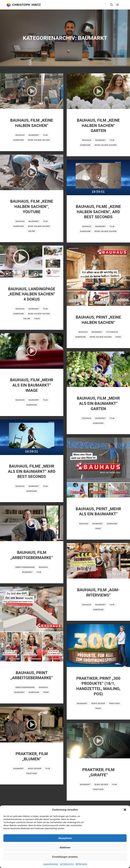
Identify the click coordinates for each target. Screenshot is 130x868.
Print (118, 337)
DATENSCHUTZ (67, 864)
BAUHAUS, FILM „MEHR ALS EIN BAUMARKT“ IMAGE (32, 385)
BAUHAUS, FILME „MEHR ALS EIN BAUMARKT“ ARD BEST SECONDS (32, 471)
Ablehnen (65, 847)
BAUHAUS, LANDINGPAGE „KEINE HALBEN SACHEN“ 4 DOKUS (32, 294)
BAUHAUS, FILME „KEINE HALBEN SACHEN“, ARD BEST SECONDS (98, 212)
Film (45, 135)
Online (32, 231)
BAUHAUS (20, 135)
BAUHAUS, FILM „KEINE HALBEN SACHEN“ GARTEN (98, 125)
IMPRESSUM (81, 864)
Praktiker (114, 704)
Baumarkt (34, 135)
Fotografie (112, 332)
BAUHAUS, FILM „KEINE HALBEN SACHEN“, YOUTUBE (32, 206)
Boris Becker (98, 704)
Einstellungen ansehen (65, 857)
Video (37, 319)
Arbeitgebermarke (25, 567)
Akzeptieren (65, 838)
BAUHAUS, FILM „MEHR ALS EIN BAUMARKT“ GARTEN (98, 403)
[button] (125, 810)
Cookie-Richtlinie (51, 864)
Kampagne (19, 140)
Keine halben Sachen (39, 140)
